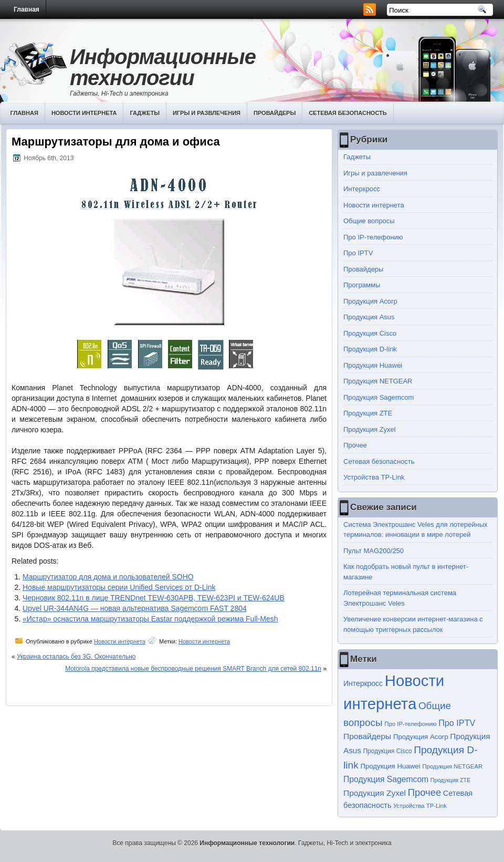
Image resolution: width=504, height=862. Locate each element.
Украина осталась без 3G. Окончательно (76, 657)
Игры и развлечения (207, 113)
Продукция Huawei (373, 365)
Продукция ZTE (368, 413)
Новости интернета (84, 113)
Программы (362, 285)
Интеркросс (362, 189)
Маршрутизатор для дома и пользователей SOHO (108, 577)
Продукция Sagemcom (379, 397)
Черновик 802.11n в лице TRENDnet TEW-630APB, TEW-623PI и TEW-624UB (154, 598)
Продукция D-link (370, 349)
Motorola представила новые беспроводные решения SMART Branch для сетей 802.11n (193, 669)
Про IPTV (358, 253)
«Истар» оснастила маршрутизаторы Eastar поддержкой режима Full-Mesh (150, 619)
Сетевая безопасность (348, 113)
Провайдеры (275, 113)
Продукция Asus (369, 317)
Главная (27, 9)
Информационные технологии (163, 67)
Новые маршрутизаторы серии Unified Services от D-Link (119, 587)
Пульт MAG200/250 (374, 551)
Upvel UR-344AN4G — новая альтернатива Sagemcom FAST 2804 (135, 608)
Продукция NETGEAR (378, 381)
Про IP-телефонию (373, 237)
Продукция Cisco (370, 333)
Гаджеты (145, 113)
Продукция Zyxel (370, 429)
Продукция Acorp (370, 301)
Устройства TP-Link (374, 477)
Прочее (355, 445)
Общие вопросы (369, 221)
